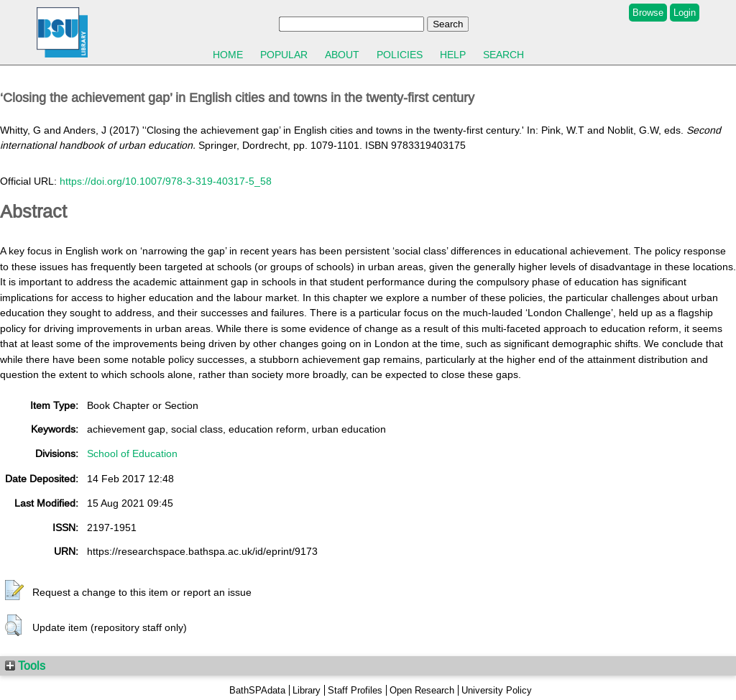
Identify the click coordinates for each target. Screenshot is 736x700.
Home (228, 55)
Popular (284, 55)
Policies (400, 55)
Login (685, 13)
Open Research (422, 690)
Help (453, 55)
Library (307, 690)
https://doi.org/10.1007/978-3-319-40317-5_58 (166, 181)
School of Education (132, 453)
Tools (25, 666)
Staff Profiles (355, 690)
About (342, 55)
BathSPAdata (257, 690)
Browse (648, 13)
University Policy (497, 690)
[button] (14, 591)
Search (503, 55)
